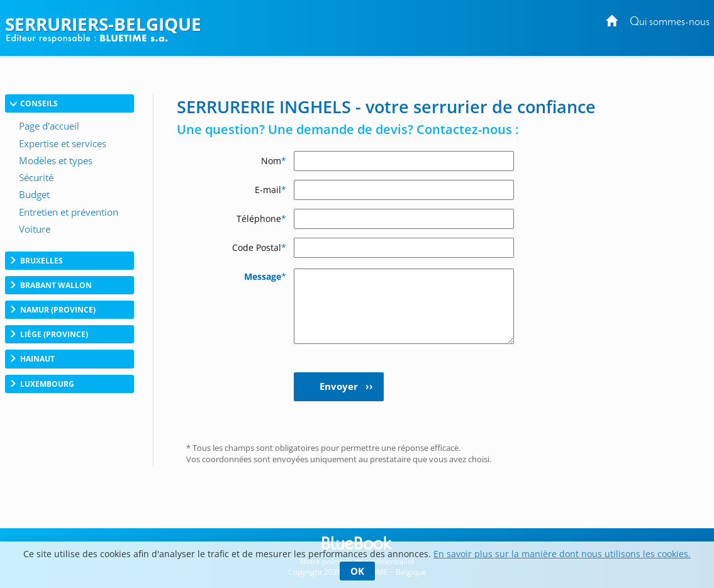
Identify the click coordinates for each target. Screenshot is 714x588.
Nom (274, 161)
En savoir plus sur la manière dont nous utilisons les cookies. (562, 554)
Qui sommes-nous (670, 22)
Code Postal (259, 247)
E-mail (271, 190)
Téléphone (261, 219)
